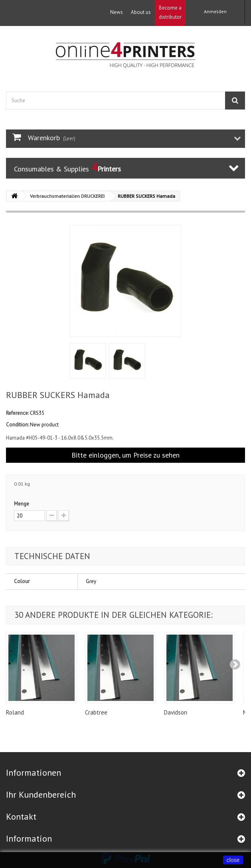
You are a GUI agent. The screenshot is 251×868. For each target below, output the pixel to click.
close (233, 860)
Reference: (17, 413)
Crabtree (96, 712)
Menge (22, 504)
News (117, 12)
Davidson (176, 712)
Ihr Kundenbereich (41, 794)
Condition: (17, 425)
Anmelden (215, 11)
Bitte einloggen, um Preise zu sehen (125, 455)
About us (141, 12)
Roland (15, 712)
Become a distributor (170, 12)
